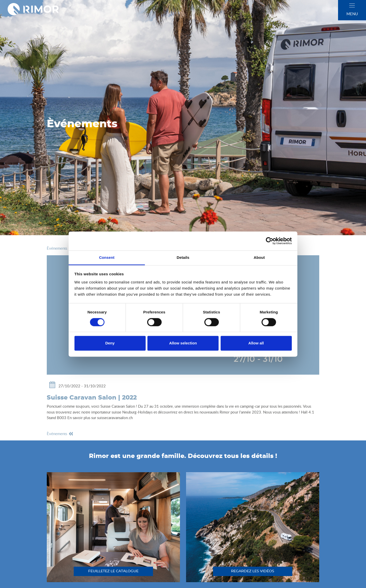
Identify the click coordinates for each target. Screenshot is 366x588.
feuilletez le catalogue (113, 571)
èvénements (60, 248)
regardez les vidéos (253, 571)
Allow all (256, 343)
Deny (110, 343)
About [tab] (259, 257)
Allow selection (183, 343)
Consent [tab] (107, 257)
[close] (352, 5)
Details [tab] (183, 257)
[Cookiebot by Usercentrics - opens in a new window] (270, 241)
